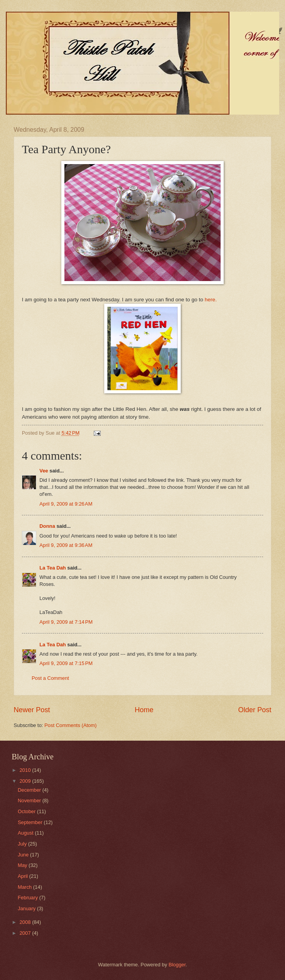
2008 (26, 922)
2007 (26, 933)
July (23, 844)
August (26, 833)
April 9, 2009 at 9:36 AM (66, 545)
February (28, 898)
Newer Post (32, 710)
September (31, 822)
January (27, 908)
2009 (26, 781)
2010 (26, 770)
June (24, 855)
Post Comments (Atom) (71, 725)
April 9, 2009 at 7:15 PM (66, 663)
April (23, 876)
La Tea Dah (53, 568)
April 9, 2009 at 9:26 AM (66, 504)
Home (144, 710)
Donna (47, 526)
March (25, 887)
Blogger (177, 965)
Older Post (255, 710)
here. (211, 300)
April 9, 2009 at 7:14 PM (66, 622)
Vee (44, 471)
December (30, 790)
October (27, 811)
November (30, 800)
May (23, 865)
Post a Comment (50, 678)
